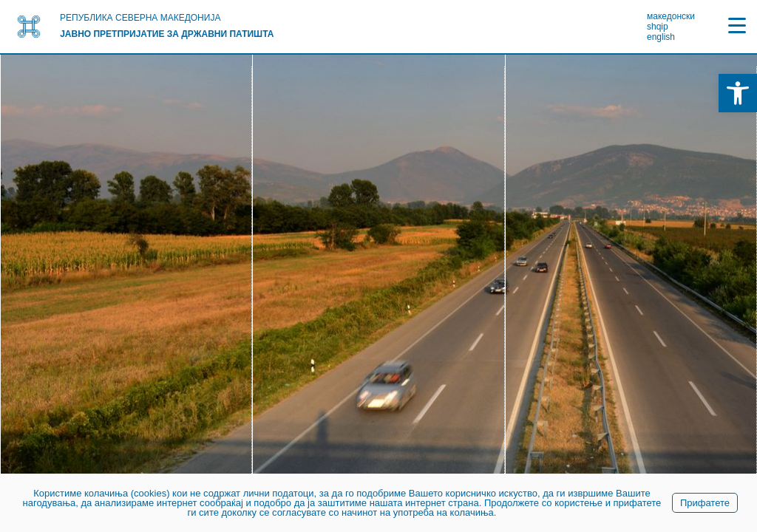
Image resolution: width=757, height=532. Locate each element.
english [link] (661, 37)
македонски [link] (671, 16)
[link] (738, 93)
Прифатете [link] (705, 503)
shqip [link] (658, 27)
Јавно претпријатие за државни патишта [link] (167, 34)
